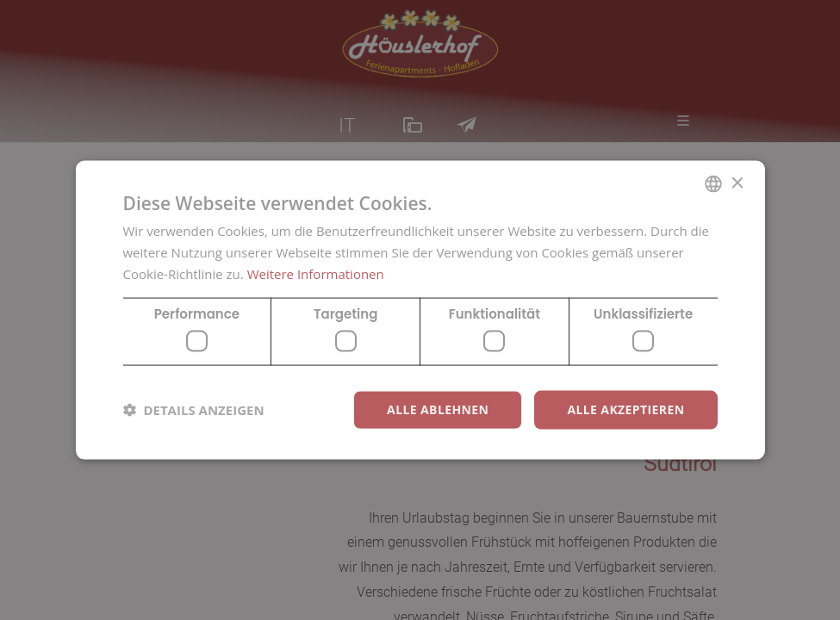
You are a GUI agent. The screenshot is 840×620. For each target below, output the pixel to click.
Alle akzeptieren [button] (625, 409)
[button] (194, 410)
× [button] (737, 183)
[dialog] (420, 310)
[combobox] (713, 184)
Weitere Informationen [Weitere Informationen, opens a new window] (316, 273)
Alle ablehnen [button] (438, 409)
